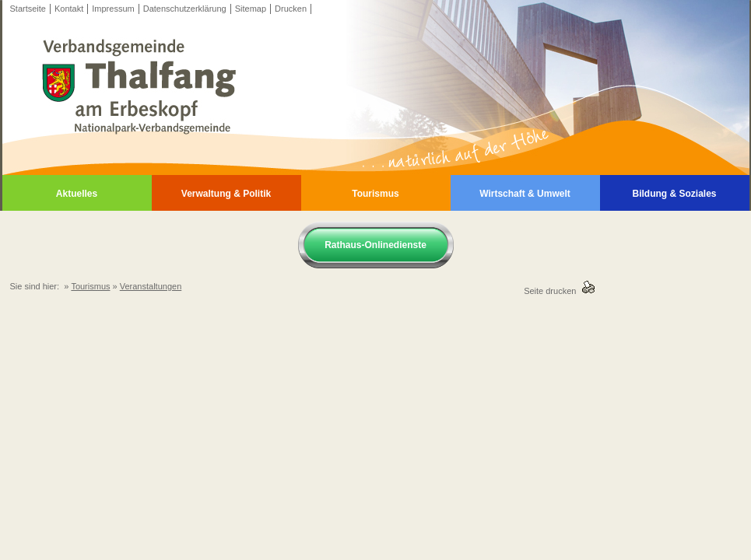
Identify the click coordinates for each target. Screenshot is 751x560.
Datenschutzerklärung (185, 9)
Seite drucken (552, 291)
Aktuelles (77, 194)
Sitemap (251, 9)
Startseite (28, 9)
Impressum (113, 9)
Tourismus (375, 194)
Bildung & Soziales (674, 194)
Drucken (291, 9)
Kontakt (69, 9)
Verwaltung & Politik (226, 194)
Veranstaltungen (151, 286)
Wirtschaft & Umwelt (525, 194)
